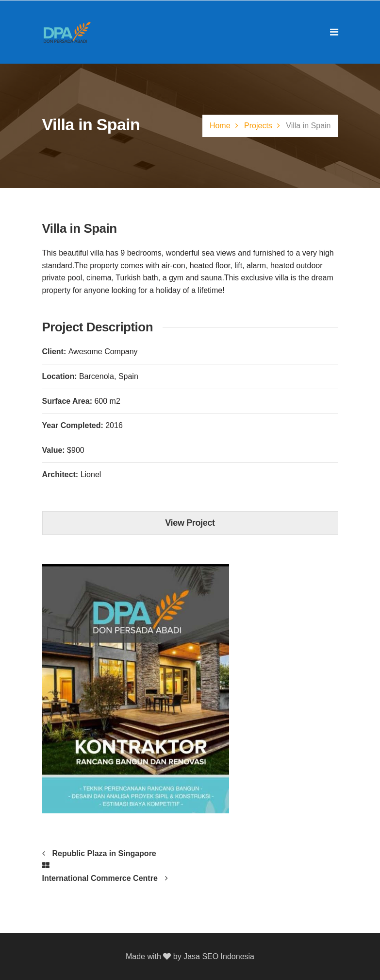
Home (220, 126)
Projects (258, 126)
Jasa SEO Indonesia (219, 956)
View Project (190, 523)
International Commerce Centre (100, 878)
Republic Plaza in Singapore (104, 853)
